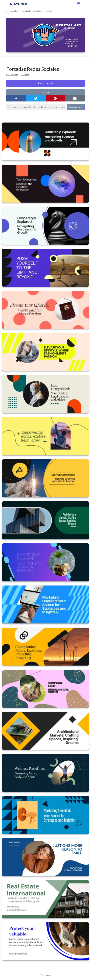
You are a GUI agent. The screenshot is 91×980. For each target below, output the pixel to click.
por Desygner (12, 74)
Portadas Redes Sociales (32, 11)
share (46, 92)
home (5, 11)
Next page (46, 975)
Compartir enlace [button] (76, 107)
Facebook (49, 11)
